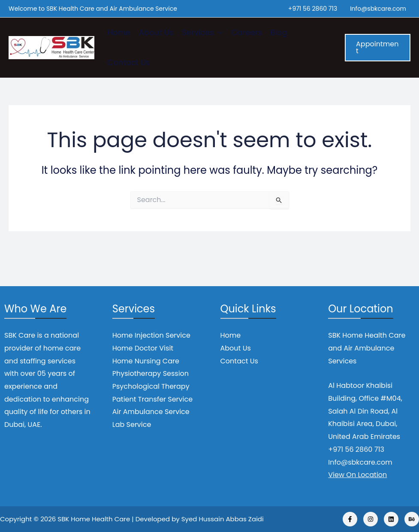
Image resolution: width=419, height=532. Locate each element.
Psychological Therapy (151, 386)
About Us (156, 32)
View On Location (357, 475)
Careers (246, 32)
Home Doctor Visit (143, 348)
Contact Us (129, 62)
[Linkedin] (391, 519)
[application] (218, 33)
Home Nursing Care (146, 361)
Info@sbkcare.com (378, 9)
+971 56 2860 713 (313, 9)
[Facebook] (350, 519)
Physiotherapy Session (151, 373)
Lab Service (132, 425)
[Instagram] (371, 519)
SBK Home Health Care (94, 519)
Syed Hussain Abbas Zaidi (223, 519)
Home (119, 32)
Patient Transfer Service (152, 399)
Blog (279, 32)
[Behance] (412, 519)
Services (202, 33)
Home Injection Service (151, 335)
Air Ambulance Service (151, 412)
